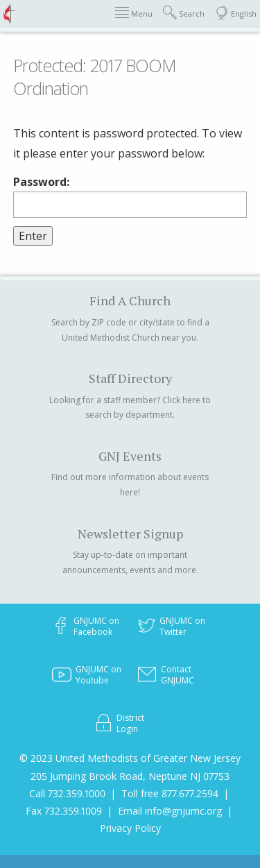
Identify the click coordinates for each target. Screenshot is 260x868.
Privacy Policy (130, 828)
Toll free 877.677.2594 (170, 793)
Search (184, 13)
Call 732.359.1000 (67, 793)
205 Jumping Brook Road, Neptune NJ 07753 (130, 776)
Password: (130, 196)
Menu (134, 13)
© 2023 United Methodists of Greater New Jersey (130, 758)
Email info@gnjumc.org (170, 811)
